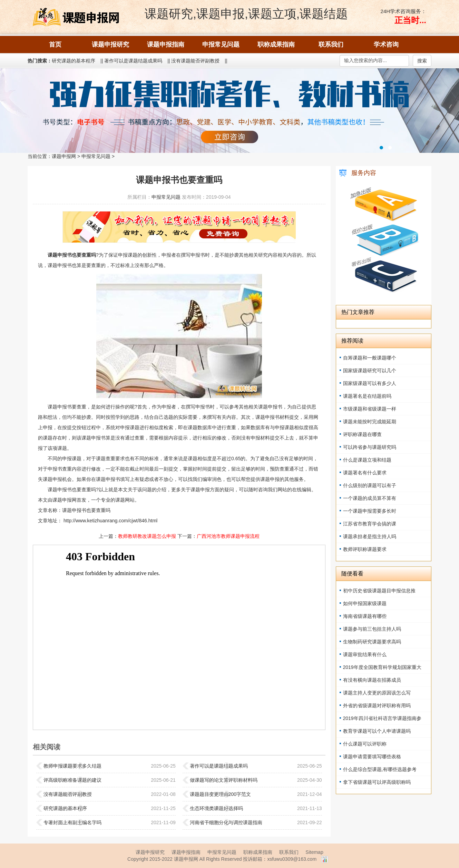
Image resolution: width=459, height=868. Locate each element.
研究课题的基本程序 (74, 61)
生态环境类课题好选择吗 (216, 808)
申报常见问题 (96, 156)
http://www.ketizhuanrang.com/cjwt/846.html (110, 521)
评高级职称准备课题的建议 (72, 780)
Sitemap (314, 852)
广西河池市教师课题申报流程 (228, 536)
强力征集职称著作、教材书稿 (229, 111)
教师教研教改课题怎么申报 (147, 536)
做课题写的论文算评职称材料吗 (224, 780)
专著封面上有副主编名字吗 (72, 822)
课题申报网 (64, 156)
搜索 (422, 61)
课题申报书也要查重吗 (86, 510)
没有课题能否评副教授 (195, 61)
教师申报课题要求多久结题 (72, 766)
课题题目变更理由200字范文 (220, 794)
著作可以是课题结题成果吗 (133, 61)
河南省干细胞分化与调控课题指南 (226, 822)
